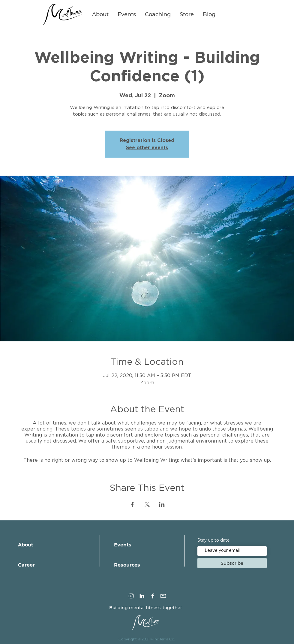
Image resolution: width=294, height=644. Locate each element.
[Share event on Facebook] (132, 504)
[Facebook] (153, 596)
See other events (147, 148)
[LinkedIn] (142, 596)
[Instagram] (131, 596)
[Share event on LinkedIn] (162, 504)
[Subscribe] (232, 563)
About (26, 545)
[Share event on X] (147, 504)
